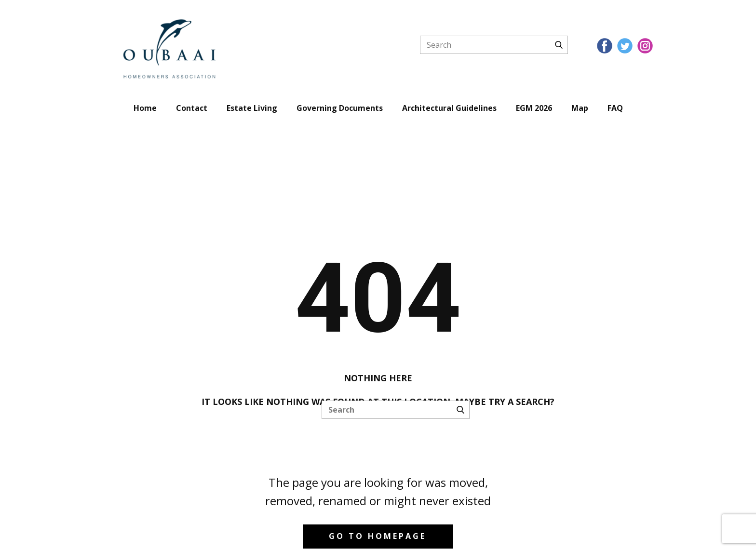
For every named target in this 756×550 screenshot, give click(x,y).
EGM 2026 (534, 108)
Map (580, 108)
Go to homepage (378, 536)
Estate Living (252, 108)
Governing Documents (340, 108)
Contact (192, 108)
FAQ (615, 108)
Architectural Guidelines (449, 108)
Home (145, 108)
